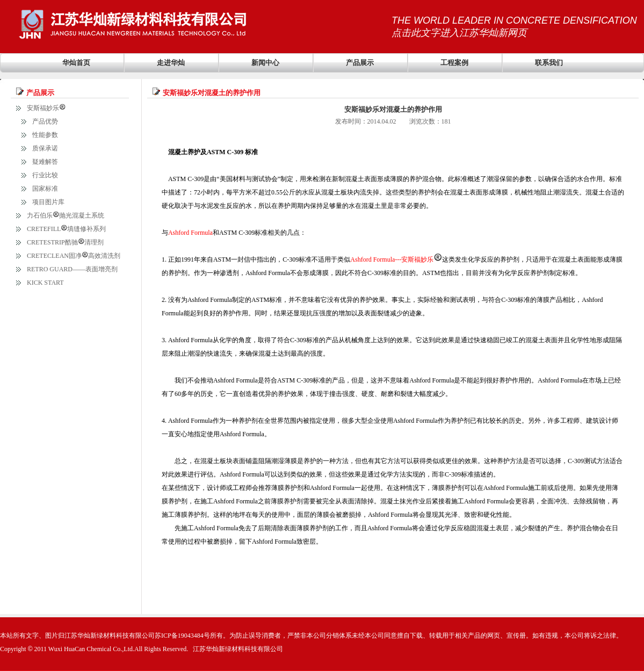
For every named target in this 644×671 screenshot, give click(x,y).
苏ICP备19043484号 (182, 636)
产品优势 (45, 121)
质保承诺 (45, 148)
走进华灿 (171, 63)
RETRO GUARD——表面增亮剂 (72, 269)
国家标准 (45, 189)
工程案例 (454, 63)
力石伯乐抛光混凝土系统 (66, 215)
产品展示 (360, 63)
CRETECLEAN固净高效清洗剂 (74, 256)
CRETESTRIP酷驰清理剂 (65, 242)
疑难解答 (45, 162)
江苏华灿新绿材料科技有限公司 (238, 649)
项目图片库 (48, 202)
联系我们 (549, 63)
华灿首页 (76, 63)
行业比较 (45, 175)
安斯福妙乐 (46, 108)
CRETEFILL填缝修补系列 (66, 229)
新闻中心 (265, 63)
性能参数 (45, 135)
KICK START (45, 283)
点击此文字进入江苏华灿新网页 (459, 33)
